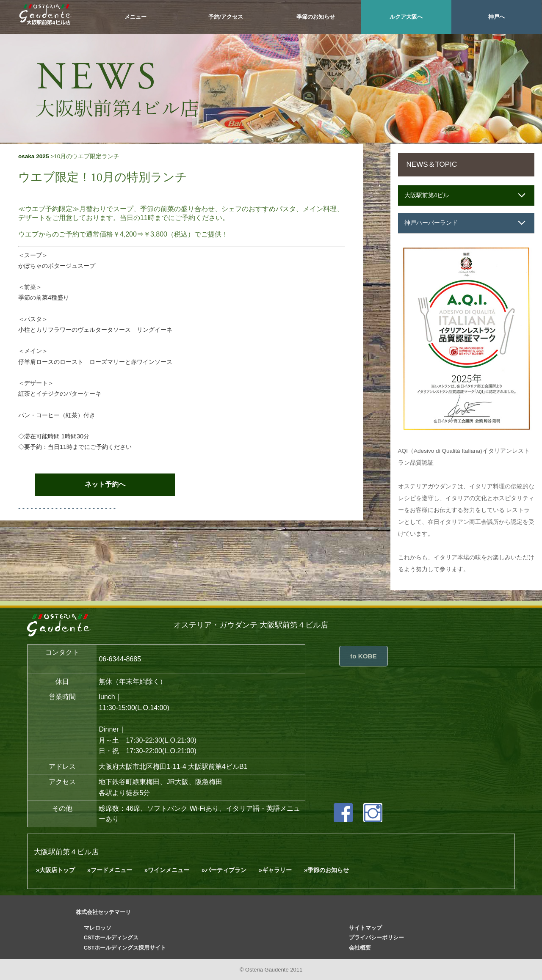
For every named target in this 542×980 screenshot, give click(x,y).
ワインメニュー (169, 870)
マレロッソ (98, 928)
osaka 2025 (34, 156)
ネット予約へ (105, 484)
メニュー (135, 17)
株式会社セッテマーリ (103, 912)
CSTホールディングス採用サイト (125, 948)
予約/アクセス (226, 17)
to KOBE (363, 656)
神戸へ (496, 17)
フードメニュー (111, 870)
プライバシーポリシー (376, 937)
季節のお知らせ (316, 17)
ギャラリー (277, 870)
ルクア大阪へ (406, 17)
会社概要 (360, 948)
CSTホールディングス (111, 937)
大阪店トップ (57, 870)
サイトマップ (365, 928)
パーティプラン (226, 870)
